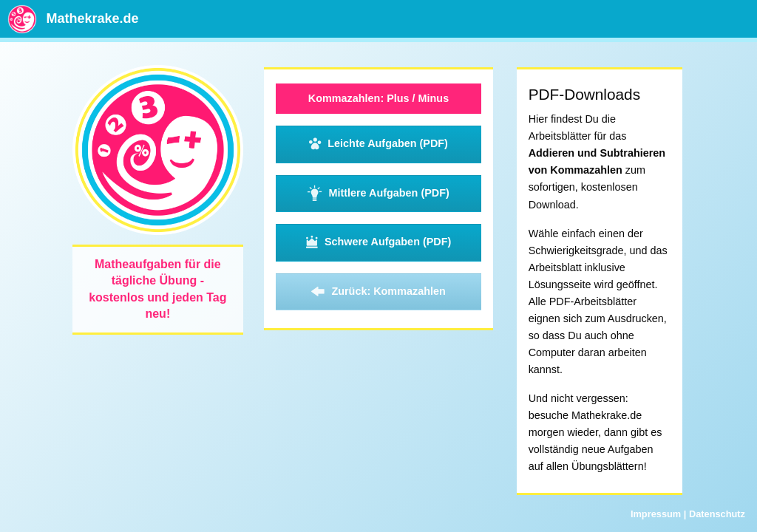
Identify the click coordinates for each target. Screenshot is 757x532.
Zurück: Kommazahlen (378, 292)
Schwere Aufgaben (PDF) (379, 242)
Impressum (656, 514)
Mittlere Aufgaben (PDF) (378, 194)
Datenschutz (717, 514)
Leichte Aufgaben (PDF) (378, 144)
